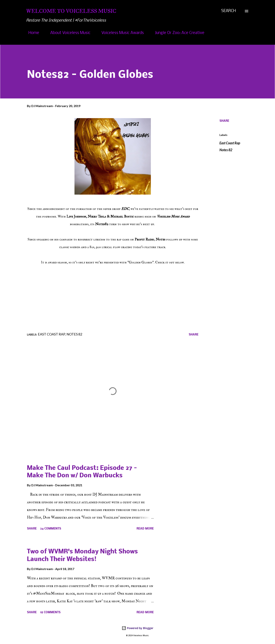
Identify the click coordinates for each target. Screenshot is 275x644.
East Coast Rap (230, 143)
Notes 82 (226, 150)
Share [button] (224, 121)
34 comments (51, 529)
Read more (145, 529)
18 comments (50, 612)
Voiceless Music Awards (120, 33)
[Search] (228, 11)
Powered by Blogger (137, 628)
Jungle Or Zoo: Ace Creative (177, 33)
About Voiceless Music (68, 33)
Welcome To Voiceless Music (71, 11)
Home (32, 33)
